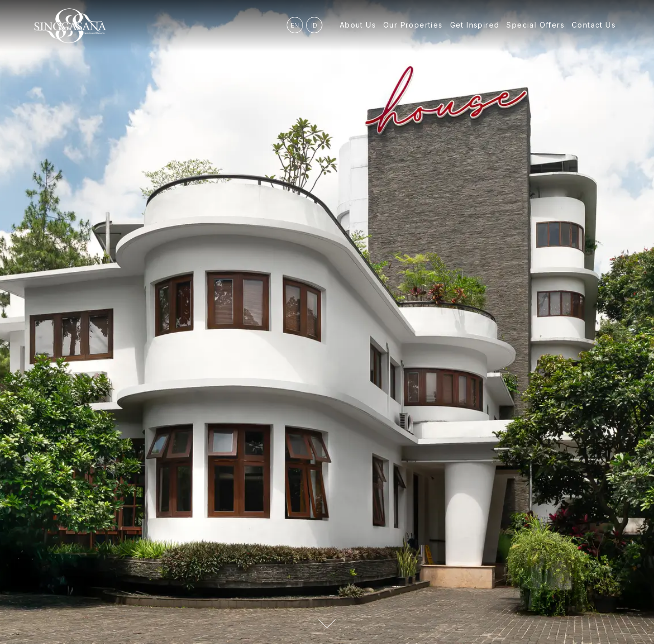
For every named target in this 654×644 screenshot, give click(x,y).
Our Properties (413, 25)
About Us (358, 25)
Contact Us (594, 25)
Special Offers (535, 25)
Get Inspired (475, 25)
